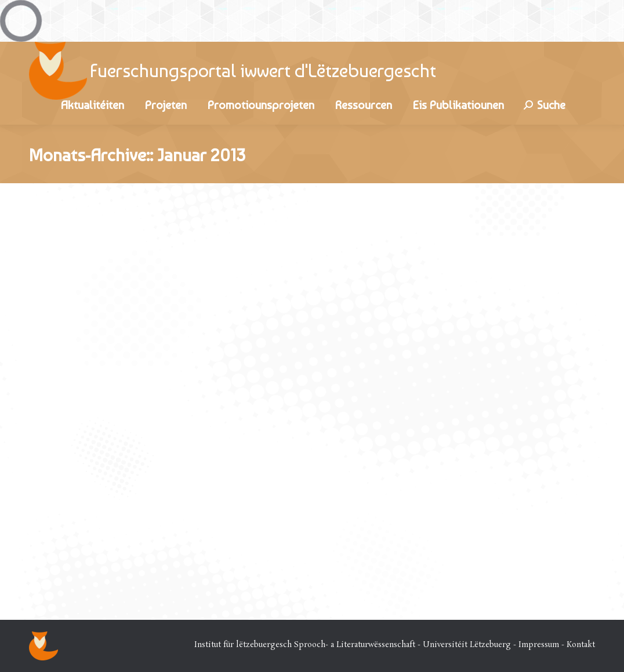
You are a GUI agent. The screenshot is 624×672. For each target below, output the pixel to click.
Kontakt (581, 645)
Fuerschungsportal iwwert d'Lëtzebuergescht (263, 71)
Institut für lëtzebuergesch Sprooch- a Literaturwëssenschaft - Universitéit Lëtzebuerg (353, 645)
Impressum (539, 645)
